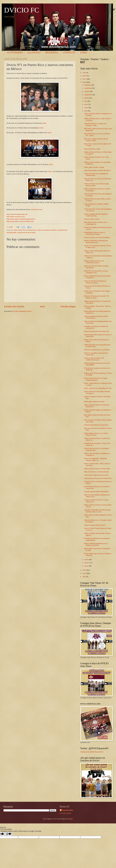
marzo (87, 560)
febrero (87, 563)
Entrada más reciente (14, 307)
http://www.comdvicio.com (16, 217)
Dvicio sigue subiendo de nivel (94, 402)
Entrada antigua (68, 307)
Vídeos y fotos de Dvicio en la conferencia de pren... (94, 262)
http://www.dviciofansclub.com (17, 214)
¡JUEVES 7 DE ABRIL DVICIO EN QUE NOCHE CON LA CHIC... (97, 511)
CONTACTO (69, 53)
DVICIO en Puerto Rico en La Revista (97, 350)
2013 (84, 577)
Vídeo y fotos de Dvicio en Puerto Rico (97, 469)
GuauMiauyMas (68, 810)
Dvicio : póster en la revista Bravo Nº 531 (98, 388)
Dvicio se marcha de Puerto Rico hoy (96, 331)
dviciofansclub (62, 230)
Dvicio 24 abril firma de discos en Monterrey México (95, 282)
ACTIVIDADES (15, 53)
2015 (84, 570)
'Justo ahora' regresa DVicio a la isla (96, 475)
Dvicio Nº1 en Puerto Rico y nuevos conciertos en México (38, 230)
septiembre (88, 95)
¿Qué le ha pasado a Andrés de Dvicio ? (98, 170)
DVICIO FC (22, 10)
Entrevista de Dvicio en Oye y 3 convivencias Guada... (95, 233)
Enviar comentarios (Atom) (23, 311)
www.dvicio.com (37, 209)
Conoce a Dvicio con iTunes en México (97, 237)
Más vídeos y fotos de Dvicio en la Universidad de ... (95, 223)
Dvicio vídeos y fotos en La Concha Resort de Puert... (96, 434)
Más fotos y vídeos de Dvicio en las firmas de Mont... (96, 140)
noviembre (88, 88)
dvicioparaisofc (12, 233)
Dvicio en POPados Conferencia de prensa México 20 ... (96, 241)
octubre (87, 91)
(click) (44, 123)
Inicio (42, 307)
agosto (87, 98)
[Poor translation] (9, 834)
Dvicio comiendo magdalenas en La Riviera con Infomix (96, 544)
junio (86, 104)
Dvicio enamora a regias (92, 149)
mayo (86, 108)
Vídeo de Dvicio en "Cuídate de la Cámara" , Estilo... (95, 124)
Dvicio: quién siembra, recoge (94, 167)
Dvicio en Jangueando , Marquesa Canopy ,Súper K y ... (95, 459)
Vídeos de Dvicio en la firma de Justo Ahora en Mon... (96, 185)
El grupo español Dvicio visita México (96, 492)
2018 (84, 76)
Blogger (70, 819)
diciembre (88, 85)
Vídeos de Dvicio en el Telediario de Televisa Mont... (96, 175)
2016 (84, 82)
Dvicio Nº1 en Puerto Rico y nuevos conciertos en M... (96, 272)
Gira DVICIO (34, 53)
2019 (84, 73)
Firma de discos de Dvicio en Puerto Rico (98, 478)
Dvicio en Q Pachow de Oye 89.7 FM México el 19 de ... (96, 297)
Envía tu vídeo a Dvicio (92, 219)
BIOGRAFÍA (52, 53)
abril (86, 111)
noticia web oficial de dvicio (26, 233)
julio (86, 101)
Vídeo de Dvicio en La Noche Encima (96, 472)
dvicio (16, 230)
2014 (84, 573)
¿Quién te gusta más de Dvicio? (95, 525)
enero (87, 566)
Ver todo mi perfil (65, 813)
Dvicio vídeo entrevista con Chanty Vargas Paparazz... (96, 379)
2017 (84, 79)
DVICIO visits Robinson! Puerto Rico (96, 425)
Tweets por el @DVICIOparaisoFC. (92, 752)
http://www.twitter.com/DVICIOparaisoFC (21, 219)
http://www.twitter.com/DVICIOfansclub (20, 221)
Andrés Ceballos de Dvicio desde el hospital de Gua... (96, 215)
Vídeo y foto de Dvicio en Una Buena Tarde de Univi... (96, 449)
